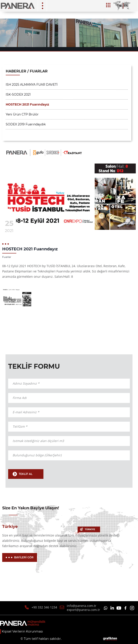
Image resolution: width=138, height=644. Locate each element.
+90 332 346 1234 (44, 607)
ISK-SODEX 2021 (18, 94)
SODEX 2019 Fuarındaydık (26, 124)
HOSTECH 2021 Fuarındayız (27, 104)
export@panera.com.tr (83, 610)
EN (126, 6)
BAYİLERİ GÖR (20, 557)
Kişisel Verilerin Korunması (22, 631)
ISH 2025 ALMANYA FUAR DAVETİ (32, 85)
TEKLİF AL (22, 474)
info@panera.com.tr (82, 606)
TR (119, 6)
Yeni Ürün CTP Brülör (22, 114)
